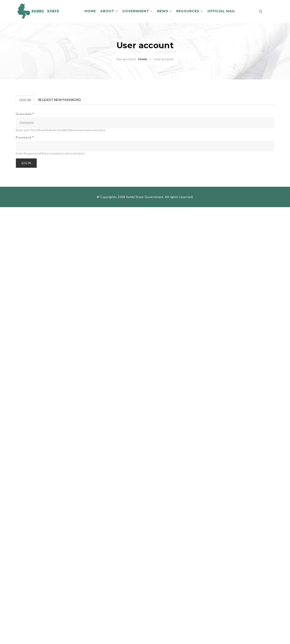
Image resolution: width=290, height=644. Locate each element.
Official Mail (221, 11)
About (109, 11)
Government (137, 11)
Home (90, 11)
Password (25, 137)
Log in (27, 101)
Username (25, 114)
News (164, 11)
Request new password (59, 100)
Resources (190, 11)
